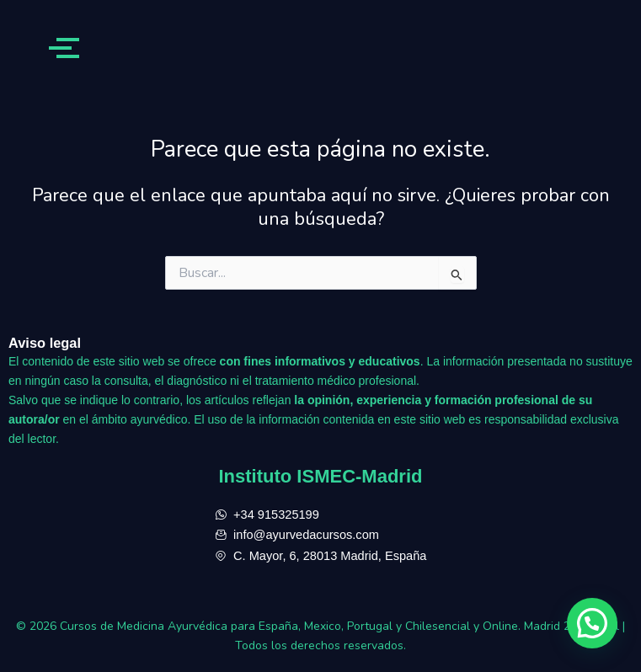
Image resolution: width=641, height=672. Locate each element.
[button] (592, 623)
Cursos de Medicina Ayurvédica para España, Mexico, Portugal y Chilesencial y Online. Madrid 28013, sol (341, 626)
